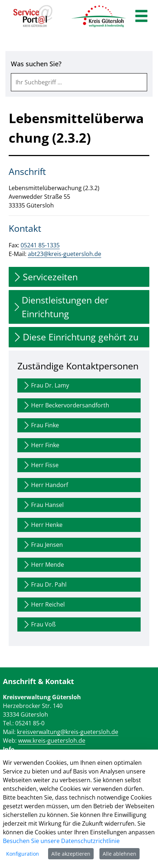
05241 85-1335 (40, 245)
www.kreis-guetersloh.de (52, 741)
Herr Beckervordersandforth (66, 405)
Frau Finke (40, 425)
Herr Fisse (40, 465)
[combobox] (79, 82)
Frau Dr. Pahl (44, 585)
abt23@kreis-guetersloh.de (65, 254)
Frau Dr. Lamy (46, 385)
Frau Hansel (43, 505)
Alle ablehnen (119, 854)
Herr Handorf (45, 485)
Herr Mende (43, 565)
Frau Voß (39, 624)
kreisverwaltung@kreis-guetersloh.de (68, 732)
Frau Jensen (42, 545)
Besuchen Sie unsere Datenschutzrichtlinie (61, 841)
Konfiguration (23, 854)
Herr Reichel (43, 605)
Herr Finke (41, 445)
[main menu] (141, 17)
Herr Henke (42, 525)
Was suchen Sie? (36, 64)
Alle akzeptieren (71, 854)
